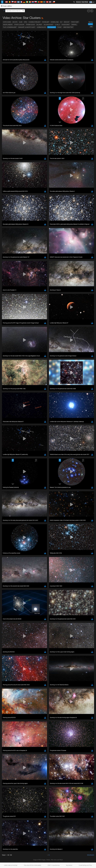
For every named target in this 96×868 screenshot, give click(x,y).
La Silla (57, 25)
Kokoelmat (46, 22)
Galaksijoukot (49, 25)
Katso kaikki (7, 22)
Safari (7, 277)
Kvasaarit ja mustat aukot (27, 27)
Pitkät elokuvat (19, 25)
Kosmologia (55, 22)
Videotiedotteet (68, 27)
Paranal (74, 25)
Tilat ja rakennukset (10, 27)
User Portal (85, 2)
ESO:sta (15, 22)
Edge (7, 273)
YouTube (4, 234)
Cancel (16, 305)
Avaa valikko (6, 6)
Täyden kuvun (30, 25)
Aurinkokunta (41, 27)
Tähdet (59, 27)
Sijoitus (90, 24)
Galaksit (39, 25)
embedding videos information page (50, 238)
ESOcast (67, 22)
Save (6, 305)
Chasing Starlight (35, 22)
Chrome (8, 272)
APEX (25, 22)
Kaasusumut (66, 25)
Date (91, 27)
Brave (7, 270)
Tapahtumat (75, 22)
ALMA (21, 22)
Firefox (8, 275)
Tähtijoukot (52, 27)
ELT (61, 22)
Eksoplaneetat (8, 25)
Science (78, 2)
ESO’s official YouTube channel (45, 234)
